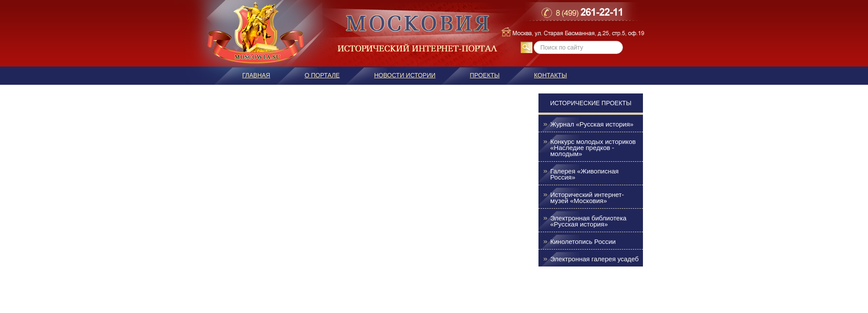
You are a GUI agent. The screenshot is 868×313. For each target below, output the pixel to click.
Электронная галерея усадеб (594, 259)
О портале (322, 75)
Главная (256, 75)
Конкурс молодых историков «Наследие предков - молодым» (593, 148)
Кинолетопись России (583, 242)
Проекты (484, 75)
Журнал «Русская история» (592, 124)
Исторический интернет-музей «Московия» (587, 198)
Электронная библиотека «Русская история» (588, 221)
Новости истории (405, 75)
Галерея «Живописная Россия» (584, 174)
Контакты (551, 75)
